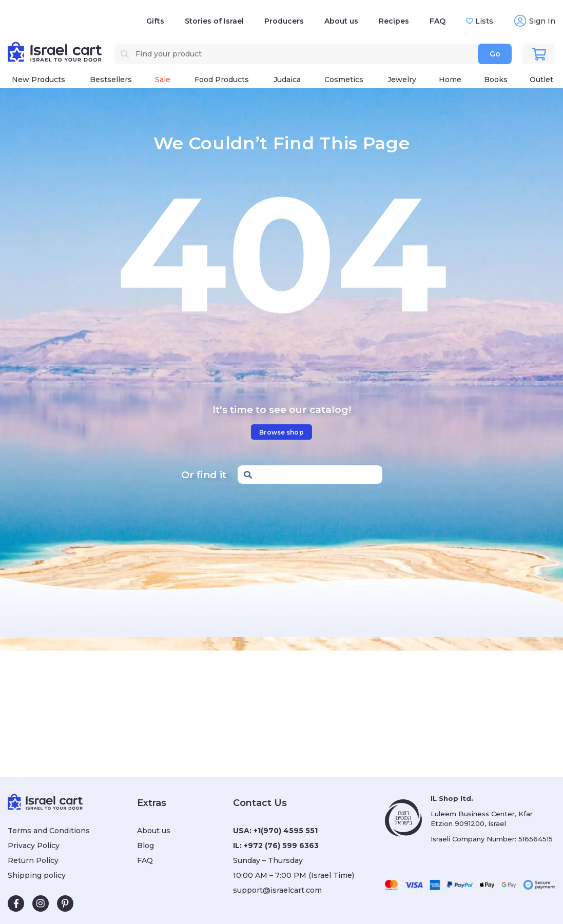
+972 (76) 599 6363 (281, 846)
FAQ (438, 21)
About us (341, 21)
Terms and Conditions (49, 831)
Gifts (155, 21)
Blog (145, 846)
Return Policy (33, 860)
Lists (483, 21)
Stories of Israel (214, 21)
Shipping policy (37, 875)
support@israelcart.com (277, 890)
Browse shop (281, 432)
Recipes (394, 21)
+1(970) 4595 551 (286, 831)
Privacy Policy (34, 846)
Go (495, 54)
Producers (284, 21)
